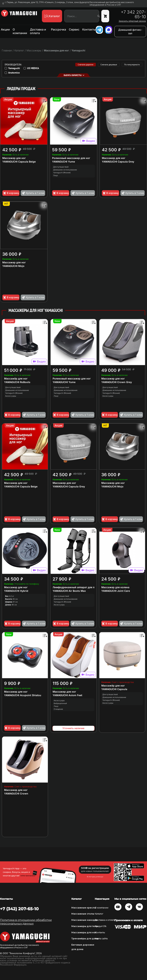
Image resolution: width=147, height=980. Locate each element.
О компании (20, 31)
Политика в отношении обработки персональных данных (26, 922)
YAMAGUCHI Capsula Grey (118, 162)
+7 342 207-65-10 (133, 14)
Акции (5, 29)
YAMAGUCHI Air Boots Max (69, 591)
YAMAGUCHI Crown (16, 793)
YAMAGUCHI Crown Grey (117, 382)
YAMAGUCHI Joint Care (116, 591)
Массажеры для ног (56, 50)
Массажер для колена (115, 587)
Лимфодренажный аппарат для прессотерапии (82, 587)
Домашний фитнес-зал (130, 31)
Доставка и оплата (38, 31)
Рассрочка (59, 29)
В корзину (11, 193)
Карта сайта (101, 939)
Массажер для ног (14, 158)
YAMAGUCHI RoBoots (17, 382)
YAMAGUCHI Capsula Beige (19, 162)
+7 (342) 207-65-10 (19, 909)
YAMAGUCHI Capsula (114, 689)
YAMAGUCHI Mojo (13, 266)
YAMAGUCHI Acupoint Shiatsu (23, 695)
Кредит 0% (101, 926)
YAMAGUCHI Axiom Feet (67, 695)
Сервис (74, 29)
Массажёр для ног (16, 378)
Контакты (89, 29)
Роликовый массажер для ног (71, 158)
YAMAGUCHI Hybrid (16, 591)
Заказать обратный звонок (132, 21)
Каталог (99, 914)
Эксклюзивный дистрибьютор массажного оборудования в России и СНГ (112, 4)
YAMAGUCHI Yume (64, 162)
